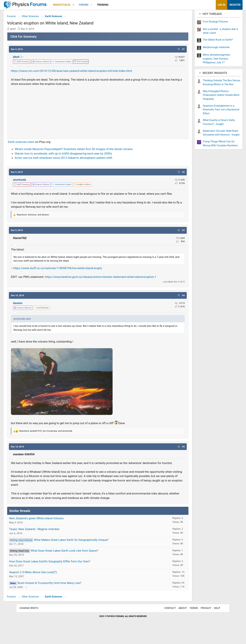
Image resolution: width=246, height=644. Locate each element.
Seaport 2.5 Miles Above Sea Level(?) (49, 587)
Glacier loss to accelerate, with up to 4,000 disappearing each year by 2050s (80, 155)
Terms (190, 622)
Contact (167, 622)
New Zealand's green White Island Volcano (53, 533)
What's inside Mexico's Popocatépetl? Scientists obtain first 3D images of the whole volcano (90, 150)
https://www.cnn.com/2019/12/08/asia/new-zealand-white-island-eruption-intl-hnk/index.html (88, 72)
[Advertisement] (98, 112)
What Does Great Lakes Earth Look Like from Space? (81, 565)
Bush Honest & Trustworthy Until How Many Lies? (66, 597)
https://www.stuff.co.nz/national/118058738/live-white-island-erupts (74, 274)
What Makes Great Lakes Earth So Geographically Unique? (87, 554)
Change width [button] (32, 622)
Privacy (203, 622)
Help (214, 622)
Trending (119, 5)
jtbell (32, 58)
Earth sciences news (37, 143)
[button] (90, 5)
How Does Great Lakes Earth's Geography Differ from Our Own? (66, 576)
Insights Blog (78, 5)
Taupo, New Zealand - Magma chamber (50, 543)
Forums (100, 5)
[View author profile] (99, 186)
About (179, 622)
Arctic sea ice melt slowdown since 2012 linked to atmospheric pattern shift (80, 159)
